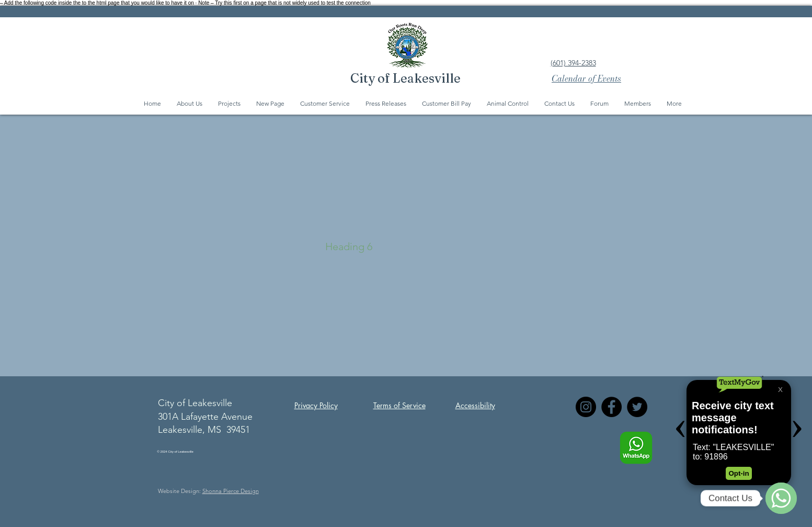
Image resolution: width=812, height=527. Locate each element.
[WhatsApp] (781, 498)
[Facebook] (611, 407)
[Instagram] (586, 407)
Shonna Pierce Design (231, 491)
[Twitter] (637, 407)
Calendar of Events (586, 79)
